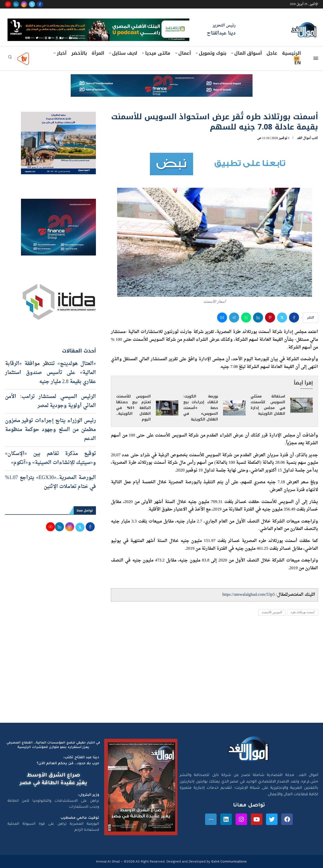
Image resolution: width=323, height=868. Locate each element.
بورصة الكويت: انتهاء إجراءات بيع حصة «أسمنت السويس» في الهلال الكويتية (201, 408)
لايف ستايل (125, 53)
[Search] (10, 59)
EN (298, 63)
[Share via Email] (222, 317)
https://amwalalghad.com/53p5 (249, 595)
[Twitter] (32, 4)
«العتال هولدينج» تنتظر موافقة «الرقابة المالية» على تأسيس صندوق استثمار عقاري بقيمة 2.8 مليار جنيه (50, 373)
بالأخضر (79, 53)
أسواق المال (248, 53)
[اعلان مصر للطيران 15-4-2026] (58, 116)
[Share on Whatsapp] (246, 317)
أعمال (185, 53)
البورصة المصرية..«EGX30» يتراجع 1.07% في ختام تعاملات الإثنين (50, 482)
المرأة (98, 53)
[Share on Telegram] (234, 317)
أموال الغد (304, 138)
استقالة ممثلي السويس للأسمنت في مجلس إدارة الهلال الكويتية (268, 405)
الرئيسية (291, 53)
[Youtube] (8, 4)
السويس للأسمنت (272, 613)
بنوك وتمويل (213, 53)
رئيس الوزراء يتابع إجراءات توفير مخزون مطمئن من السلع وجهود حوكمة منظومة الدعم (50, 430)
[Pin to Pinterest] (270, 317)
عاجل (272, 53)
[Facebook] (40, 4)
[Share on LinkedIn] (258, 317)
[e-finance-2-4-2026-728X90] (162, 79)
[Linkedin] (16, 4)
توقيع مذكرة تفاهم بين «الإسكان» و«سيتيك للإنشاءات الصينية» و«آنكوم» (50, 458)
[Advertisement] (162, 675)
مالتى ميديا (158, 53)
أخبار (62, 53)
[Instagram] (24, 4)
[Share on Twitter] (282, 317)
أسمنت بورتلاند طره (303, 613)
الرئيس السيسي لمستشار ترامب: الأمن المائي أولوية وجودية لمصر (50, 401)
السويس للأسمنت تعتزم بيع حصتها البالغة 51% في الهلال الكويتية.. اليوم (134, 408)
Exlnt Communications (228, 861)
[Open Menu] (316, 58)
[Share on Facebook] (294, 317)
